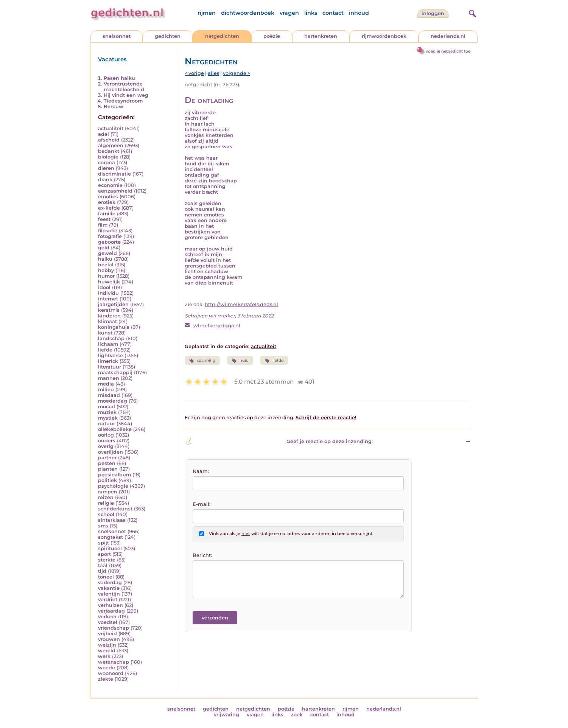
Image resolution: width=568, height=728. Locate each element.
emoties (108, 197)
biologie (108, 157)
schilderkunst (115, 509)
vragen (289, 13)
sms (103, 526)
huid (240, 361)
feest (104, 219)
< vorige (194, 73)
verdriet (108, 600)
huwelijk (109, 282)
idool (104, 287)
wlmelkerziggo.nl (217, 326)
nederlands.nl (448, 36)
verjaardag (111, 611)
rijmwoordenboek (384, 36)
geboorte (109, 242)
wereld (107, 651)
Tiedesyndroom (123, 101)
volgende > (237, 73)
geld (104, 248)
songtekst (110, 537)
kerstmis (109, 310)
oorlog (106, 435)
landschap (111, 338)
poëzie (272, 36)
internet (108, 299)
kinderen (109, 316)
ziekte (106, 679)
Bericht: (202, 555)
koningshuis (114, 327)
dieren (106, 168)
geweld (107, 253)
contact (333, 13)
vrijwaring (226, 715)
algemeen (111, 145)
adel (103, 134)
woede (107, 668)
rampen (108, 492)
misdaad (109, 395)
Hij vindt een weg (126, 95)
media (106, 384)
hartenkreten (321, 36)
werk (104, 656)
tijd (102, 571)
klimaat (107, 321)
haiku (105, 259)
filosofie (108, 231)
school (106, 514)
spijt (103, 543)
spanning (202, 361)
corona (107, 163)
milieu (106, 390)
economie (110, 185)
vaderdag (110, 583)
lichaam (108, 344)
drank (105, 180)
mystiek (108, 418)
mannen (109, 378)
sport (104, 554)
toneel (106, 577)
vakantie (109, 588)
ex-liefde (109, 208)
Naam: (201, 471)
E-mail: (202, 504)
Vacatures (112, 59)
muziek (107, 412)
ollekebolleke (115, 429)
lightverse (110, 355)
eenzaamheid (115, 191)
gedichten (168, 36)
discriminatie (114, 174)
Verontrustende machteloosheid (124, 87)
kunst (105, 333)
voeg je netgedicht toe (448, 51)
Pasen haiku (119, 78)
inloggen (433, 13)
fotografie (110, 236)
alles (213, 73)
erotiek (107, 202)
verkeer (107, 617)
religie (106, 503)
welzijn (107, 645)
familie (107, 214)
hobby (106, 270)
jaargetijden (113, 304)
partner (107, 458)
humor (106, 276)
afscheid (109, 140)
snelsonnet (117, 36)
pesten (107, 463)
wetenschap (114, 662)
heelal (106, 265)
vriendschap (114, 628)
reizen (106, 497)
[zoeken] (472, 12)
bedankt (109, 151)
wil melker (222, 316)
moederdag (113, 401)
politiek (107, 480)
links (311, 13)
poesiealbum (114, 475)
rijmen (207, 13)
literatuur (110, 367)
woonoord (111, 673)
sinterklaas (112, 520)
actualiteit (111, 128)
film (103, 225)
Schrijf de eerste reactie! (326, 418)
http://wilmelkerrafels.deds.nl (241, 304)
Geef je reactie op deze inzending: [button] (279, 442)
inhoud (359, 13)
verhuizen (110, 605)
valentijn (109, 594)
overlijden (110, 452)
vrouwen (109, 639)
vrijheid (107, 634)
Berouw (114, 107)
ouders (107, 441)
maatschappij (115, 373)
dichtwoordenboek (248, 13)
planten (108, 469)
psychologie (113, 486)
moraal (107, 407)
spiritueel (110, 548)
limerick (108, 361)
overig (106, 446)
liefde (105, 350)
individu (108, 293)
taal (103, 565)
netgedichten (222, 36)
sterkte (107, 560)
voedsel (108, 622)
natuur (107, 424)
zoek (297, 715)
